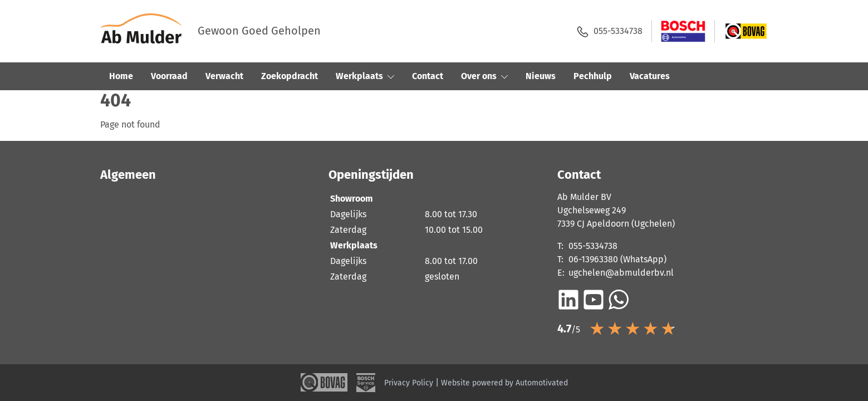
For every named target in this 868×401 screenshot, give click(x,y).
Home (121, 76)
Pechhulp (593, 76)
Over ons (484, 76)
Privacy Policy (409, 383)
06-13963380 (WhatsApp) (617, 259)
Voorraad (169, 76)
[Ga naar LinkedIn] (568, 300)
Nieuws (541, 76)
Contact (428, 76)
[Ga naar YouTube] (594, 300)
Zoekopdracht (290, 76)
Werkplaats (365, 76)
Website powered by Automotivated (504, 383)
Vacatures (650, 76)
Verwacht (224, 76)
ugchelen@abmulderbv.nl (621, 273)
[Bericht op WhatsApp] (619, 300)
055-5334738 (609, 31)
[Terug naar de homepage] (149, 31)
